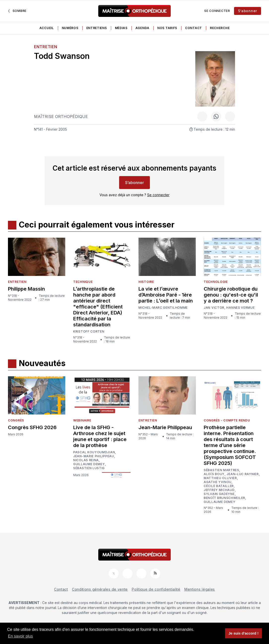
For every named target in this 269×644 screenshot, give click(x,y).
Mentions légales (200, 589)
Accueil (47, 28)
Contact (194, 28)
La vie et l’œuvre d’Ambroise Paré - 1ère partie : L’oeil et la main (166, 295)
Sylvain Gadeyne (219, 494)
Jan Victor (214, 308)
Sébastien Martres (221, 470)
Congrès (16, 420)
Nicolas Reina (86, 460)
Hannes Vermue (240, 308)
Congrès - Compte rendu (227, 420)
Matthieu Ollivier (220, 478)
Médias (121, 28)
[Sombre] (17, 11)
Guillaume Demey (89, 464)
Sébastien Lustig (89, 468)
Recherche (220, 28)
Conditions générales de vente (100, 589)
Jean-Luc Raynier (243, 474)
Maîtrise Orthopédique (61, 116)
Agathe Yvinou (218, 482)
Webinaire (82, 420)
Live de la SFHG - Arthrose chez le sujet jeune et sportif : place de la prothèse (100, 436)
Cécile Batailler (219, 486)
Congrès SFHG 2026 (32, 427)
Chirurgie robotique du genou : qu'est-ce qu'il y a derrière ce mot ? (231, 295)
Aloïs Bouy (214, 474)
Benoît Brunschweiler (224, 498)
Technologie (216, 282)
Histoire (146, 282)
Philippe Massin (26, 289)
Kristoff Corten (89, 332)
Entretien (46, 47)
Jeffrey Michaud (219, 490)
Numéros (70, 28)
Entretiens (97, 28)
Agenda (142, 28)
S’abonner (248, 11)
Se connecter (217, 11)
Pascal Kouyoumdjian (94, 452)
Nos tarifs (167, 28)
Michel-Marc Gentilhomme (163, 308)
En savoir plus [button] (20, 636)
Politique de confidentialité (156, 589)
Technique (83, 282)
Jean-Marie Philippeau (94, 456)
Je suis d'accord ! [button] (244, 633)
